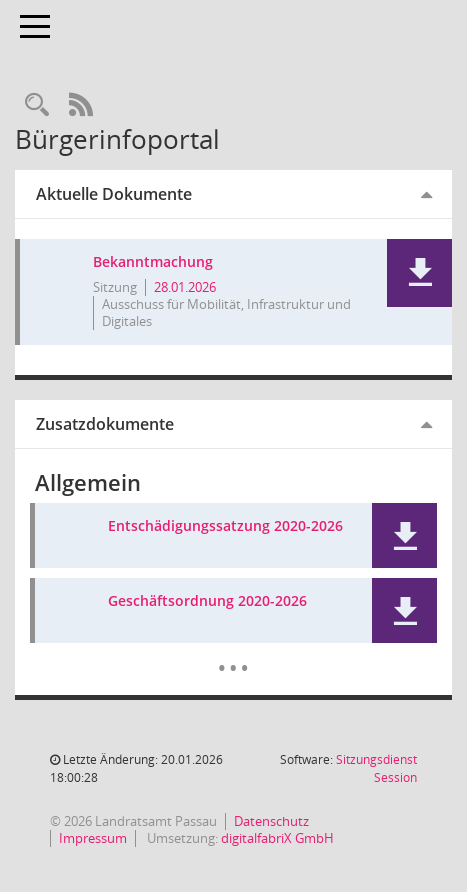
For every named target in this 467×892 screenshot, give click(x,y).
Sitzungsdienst (376, 768)
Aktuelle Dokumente (114, 194)
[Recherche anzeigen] (37, 105)
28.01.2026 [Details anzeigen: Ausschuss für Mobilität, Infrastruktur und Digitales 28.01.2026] (185, 287)
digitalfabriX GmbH (277, 838)
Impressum (93, 838)
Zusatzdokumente (105, 424)
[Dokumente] (233, 653)
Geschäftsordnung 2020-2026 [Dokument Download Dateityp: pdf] (207, 601)
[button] (419, 273)
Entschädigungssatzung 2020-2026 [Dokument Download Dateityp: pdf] (225, 526)
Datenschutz (271, 821)
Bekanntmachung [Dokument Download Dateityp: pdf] (153, 262)
